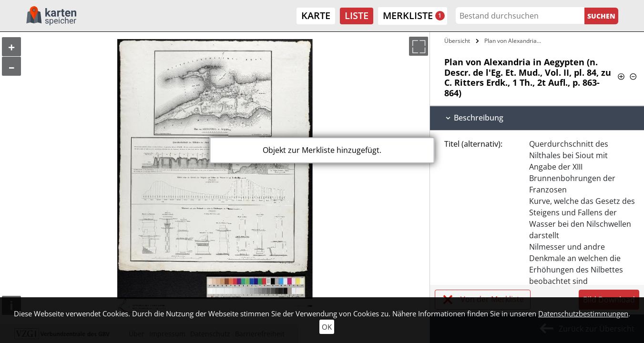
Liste (357, 15)
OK (327, 327)
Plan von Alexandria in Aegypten (515, 41)
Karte (316, 15)
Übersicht (457, 41)
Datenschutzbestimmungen (583, 313)
